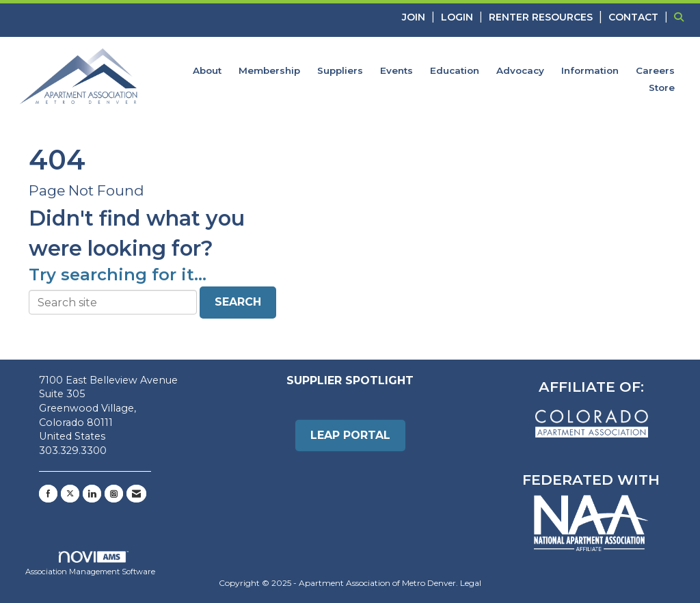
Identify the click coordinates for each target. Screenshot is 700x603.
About (207, 70)
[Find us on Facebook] (48, 494)
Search (238, 302)
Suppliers (340, 70)
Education (455, 70)
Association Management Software (90, 564)
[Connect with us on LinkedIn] (92, 494)
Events (396, 70)
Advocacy (520, 70)
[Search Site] (682, 17)
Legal (471, 583)
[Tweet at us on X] (70, 494)
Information (590, 70)
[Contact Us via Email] (136, 494)
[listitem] (420, 17)
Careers (655, 70)
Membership (269, 70)
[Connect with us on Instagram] (114, 494)
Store (662, 88)
